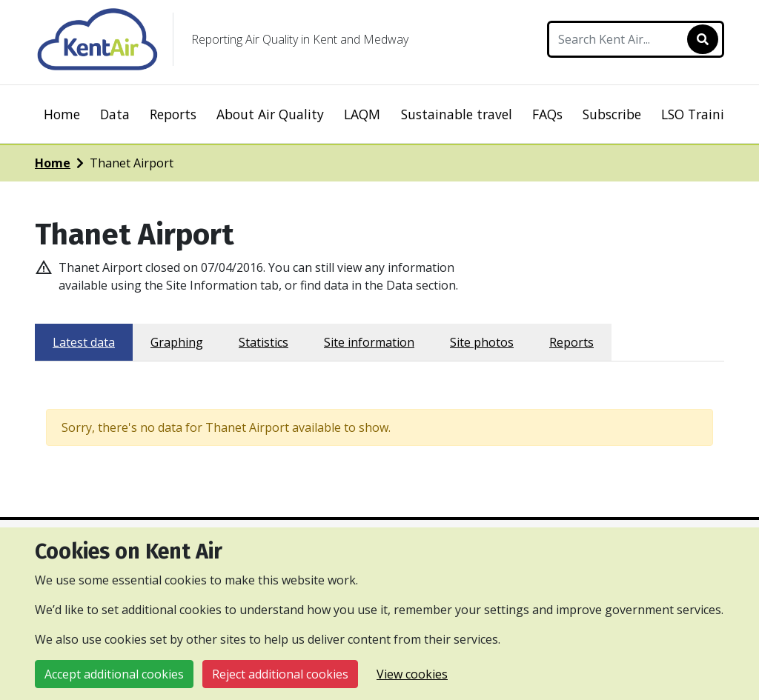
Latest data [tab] (84, 342)
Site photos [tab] (482, 342)
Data (115, 114)
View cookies (412, 674)
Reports (173, 114)
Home (62, 114)
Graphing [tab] (177, 342)
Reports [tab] (571, 342)
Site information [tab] (369, 342)
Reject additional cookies (280, 674)
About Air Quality (270, 114)
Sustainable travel (457, 114)
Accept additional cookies (114, 674)
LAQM (362, 114)
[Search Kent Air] (636, 39)
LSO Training (700, 114)
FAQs (547, 114)
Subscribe (612, 114)
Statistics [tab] (264, 342)
